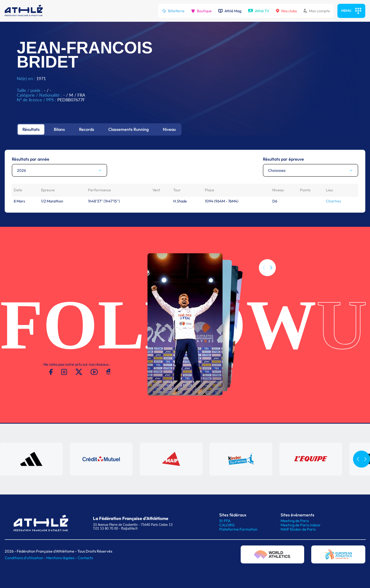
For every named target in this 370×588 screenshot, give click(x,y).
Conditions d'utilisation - (25, 558)
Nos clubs (286, 11)
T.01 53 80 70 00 (105, 528)
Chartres (333, 201)
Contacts (85, 558)
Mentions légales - (62, 558)
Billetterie (173, 11)
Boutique (201, 11)
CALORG (227, 525)
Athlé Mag (230, 11)
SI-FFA (225, 521)
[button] (271, 268)
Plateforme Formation (238, 529)
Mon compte (317, 11)
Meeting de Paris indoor (301, 525)
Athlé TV (259, 11)
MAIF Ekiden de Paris (298, 529)
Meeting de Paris (295, 521)
